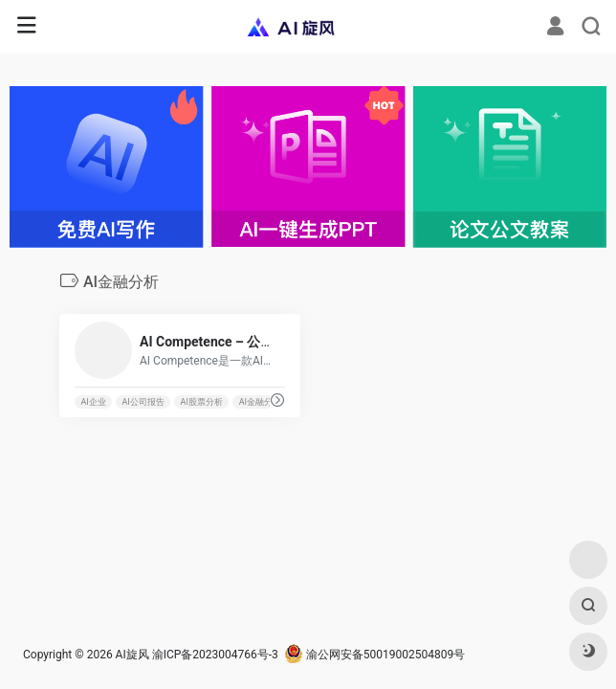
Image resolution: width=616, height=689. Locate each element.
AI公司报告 (143, 402)
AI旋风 (132, 655)
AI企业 (93, 402)
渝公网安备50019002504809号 (374, 655)
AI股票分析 (202, 402)
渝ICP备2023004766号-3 (215, 655)
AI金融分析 (260, 402)
